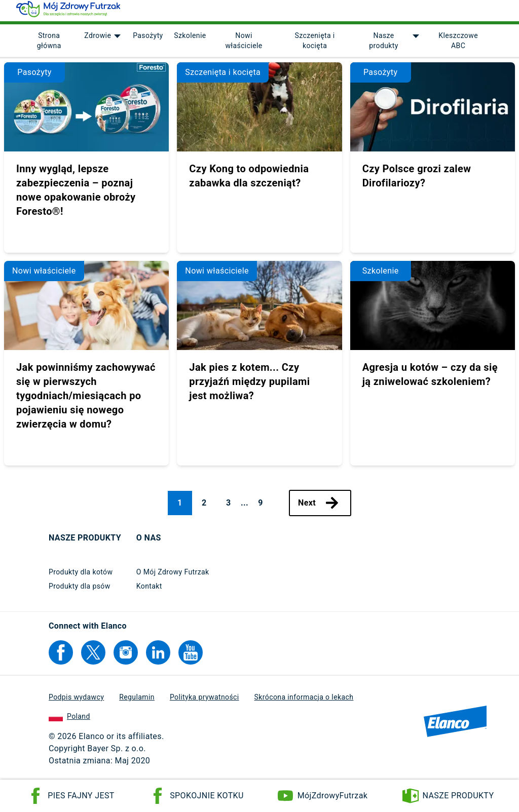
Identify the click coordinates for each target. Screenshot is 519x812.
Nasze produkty (384, 46)
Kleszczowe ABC (458, 46)
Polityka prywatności (205, 702)
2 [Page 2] (204, 507)
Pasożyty (147, 41)
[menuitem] (49, 46)
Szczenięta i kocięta (314, 46)
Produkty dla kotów (81, 576)
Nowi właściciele (244, 46)
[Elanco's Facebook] (61, 657)
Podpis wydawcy (76, 702)
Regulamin (137, 702)
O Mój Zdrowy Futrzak (173, 576)
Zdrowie (97, 41)
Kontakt (149, 591)
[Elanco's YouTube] (191, 657)
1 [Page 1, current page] (180, 507)
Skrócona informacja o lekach (304, 702)
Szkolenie (189, 41)
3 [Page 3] (229, 507)
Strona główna (49, 46)
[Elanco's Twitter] (93, 657)
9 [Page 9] (261, 507)
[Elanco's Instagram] (126, 657)
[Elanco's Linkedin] (158, 657)
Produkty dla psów (80, 591)
